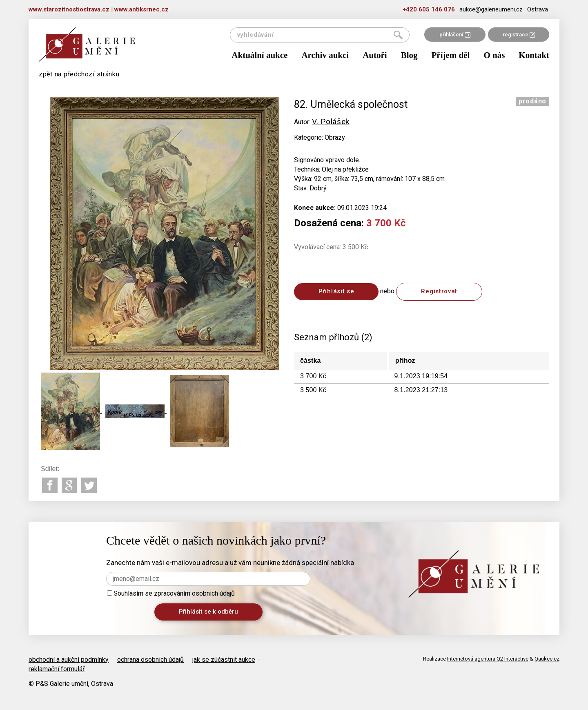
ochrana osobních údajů (150, 660)
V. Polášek (331, 122)
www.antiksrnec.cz (141, 9)
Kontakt (534, 55)
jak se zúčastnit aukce (224, 660)
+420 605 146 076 (429, 9)
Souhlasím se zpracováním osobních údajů (171, 593)
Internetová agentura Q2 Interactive (488, 659)
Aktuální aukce (259, 55)
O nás (494, 55)
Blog (409, 55)
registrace (519, 35)
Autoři (375, 55)
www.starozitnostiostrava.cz (69, 9)
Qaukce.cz (547, 659)
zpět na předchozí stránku (79, 74)
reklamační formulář (57, 669)
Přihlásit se (336, 291)
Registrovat (439, 291)
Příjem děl (451, 55)
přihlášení (455, 35)
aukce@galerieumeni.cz (491, 9)
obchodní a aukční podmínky (69, 660)
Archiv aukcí (325, 55)
